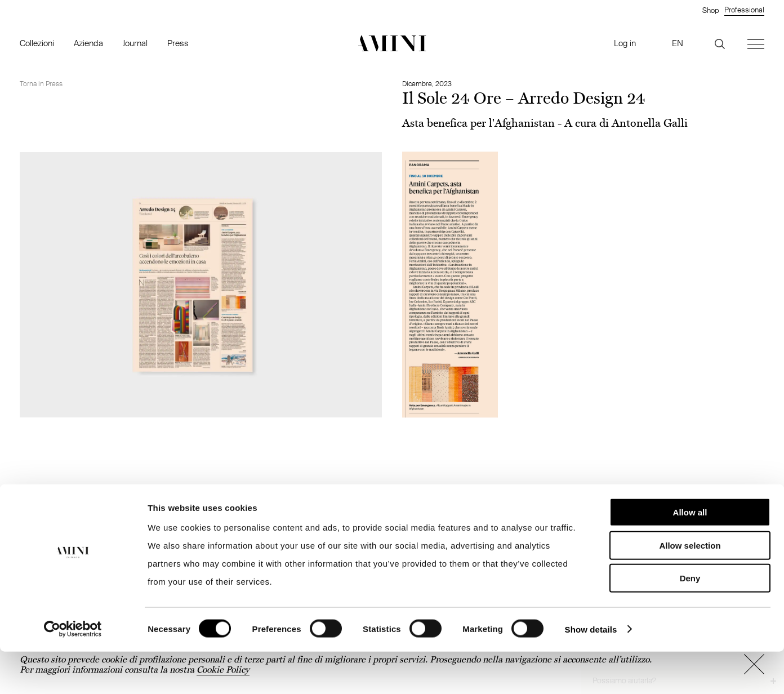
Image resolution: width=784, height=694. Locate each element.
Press (178, 43)
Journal (135, 43)
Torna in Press (41, 84)
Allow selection (690, 588)
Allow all (690, 555)
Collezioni (37, 43)
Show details (591, 672)
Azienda (88, 43)
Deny (690, 620)
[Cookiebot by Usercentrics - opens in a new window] (73, 672)
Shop (710, 10)
